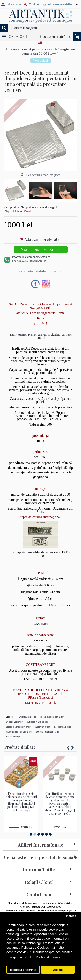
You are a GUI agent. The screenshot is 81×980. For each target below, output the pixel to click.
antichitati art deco (27, 717)
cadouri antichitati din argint (19, 732)
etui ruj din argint (14, 737)
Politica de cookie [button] (48, 957)
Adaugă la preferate (42, 239)
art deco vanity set (14, 722)
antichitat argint (43, 727)
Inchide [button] (71, 916)
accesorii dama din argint (48, 732)
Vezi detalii (41, 60)
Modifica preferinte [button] (23, 970)
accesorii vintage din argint (18, 727)
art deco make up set (37, 722)
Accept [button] (58, 970)
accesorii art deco (63, 727)
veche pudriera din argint (52, 717)
